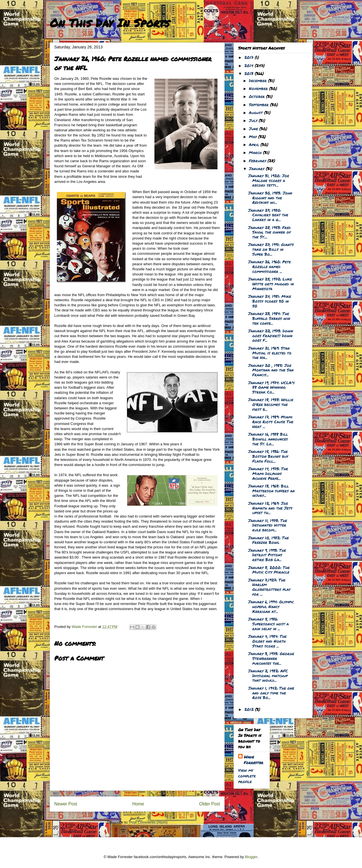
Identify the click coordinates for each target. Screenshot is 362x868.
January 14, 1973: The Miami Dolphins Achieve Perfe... (268, 473)
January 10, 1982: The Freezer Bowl (268, 540)
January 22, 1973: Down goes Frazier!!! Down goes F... (271, 335)
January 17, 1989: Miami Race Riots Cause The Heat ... (271, 422)
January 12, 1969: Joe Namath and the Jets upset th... (270, 508)
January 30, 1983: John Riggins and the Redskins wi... (270, 198)
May (254, 136)
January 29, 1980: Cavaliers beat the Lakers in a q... (268, 215)
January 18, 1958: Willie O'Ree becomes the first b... (271, 404)
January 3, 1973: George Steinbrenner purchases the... (271, 658)
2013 (250, 73)
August (257, 112)
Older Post (210, 804)
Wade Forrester (254, 760)
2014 (250, 65)
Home (138, 804)
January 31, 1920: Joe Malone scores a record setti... (269, 180)
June (254, 129)
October (258, 96)
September (259, 104)
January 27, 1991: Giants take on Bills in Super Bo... (271, 249)
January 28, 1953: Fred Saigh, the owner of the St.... (269, 232)
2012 (250, 709)
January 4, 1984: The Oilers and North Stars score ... (267, 641)
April (255, 144)
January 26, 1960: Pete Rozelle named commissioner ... (269, 266)
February (258, 161)
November (259, 88)
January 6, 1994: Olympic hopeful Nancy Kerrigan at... (271, 606)
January (257, 168)
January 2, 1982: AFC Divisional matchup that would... (268, 675)
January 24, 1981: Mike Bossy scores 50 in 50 (270, 301)
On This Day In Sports (110, 23)
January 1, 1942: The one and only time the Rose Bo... (271, 693)
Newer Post (66, 804)
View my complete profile (247, 776)
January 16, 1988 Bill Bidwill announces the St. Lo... (268, 439)
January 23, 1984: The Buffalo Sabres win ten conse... (269, 318)
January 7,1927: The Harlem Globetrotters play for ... (269, 587)
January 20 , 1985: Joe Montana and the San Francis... (271, 370)
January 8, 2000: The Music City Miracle (269, 570)
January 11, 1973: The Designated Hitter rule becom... (268, 525)
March (256, 152)
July (254, 120)
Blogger (251, 857)
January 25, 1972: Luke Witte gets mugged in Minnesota (271, 284)
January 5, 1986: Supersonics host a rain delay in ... (268, 624)
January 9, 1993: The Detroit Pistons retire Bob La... (267, 555)
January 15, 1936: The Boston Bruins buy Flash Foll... (268, 456)
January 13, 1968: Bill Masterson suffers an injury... (271, 491)
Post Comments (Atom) (148, 822)
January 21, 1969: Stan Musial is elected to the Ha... (270, 353)
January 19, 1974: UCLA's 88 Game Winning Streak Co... (271, 387)
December (258, 80)
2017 (250, 57)
